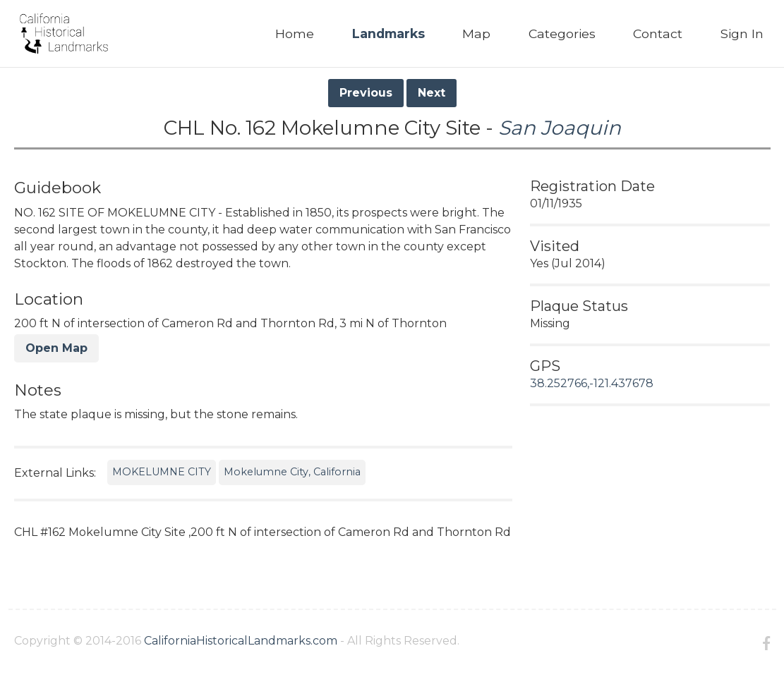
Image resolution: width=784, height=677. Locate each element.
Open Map (56, 348)
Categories (562, 33)
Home (295, 33)
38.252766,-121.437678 (592, 383)
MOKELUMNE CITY (162, 472)
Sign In (742, 33)
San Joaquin (560, 128)
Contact (658, 33)
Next (432, 93)
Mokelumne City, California (292, 472)
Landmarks (388, 33)
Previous (366, 93)
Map (476, 33)
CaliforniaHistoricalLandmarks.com (241, 641)
